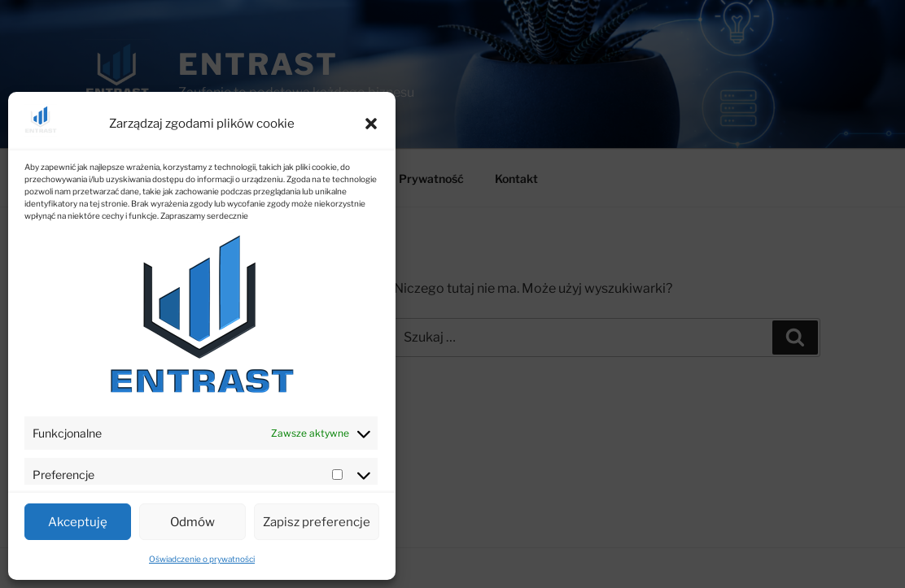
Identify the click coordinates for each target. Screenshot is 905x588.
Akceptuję (78, 522)
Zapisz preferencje (317, 522)
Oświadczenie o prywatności (202, 559)
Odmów (192, 522)
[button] (371, 124)
